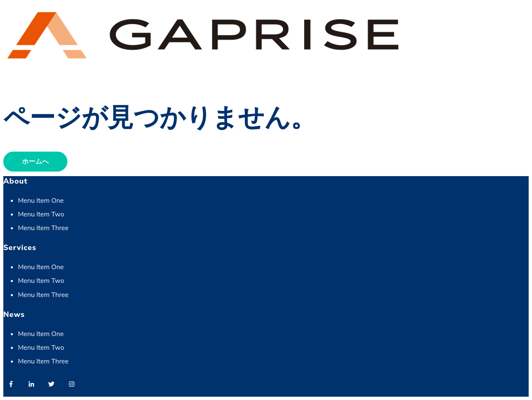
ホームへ (35, 162)
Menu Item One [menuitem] (41, 201)
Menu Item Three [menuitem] (43, 228)
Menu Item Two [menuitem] (41, 214)
